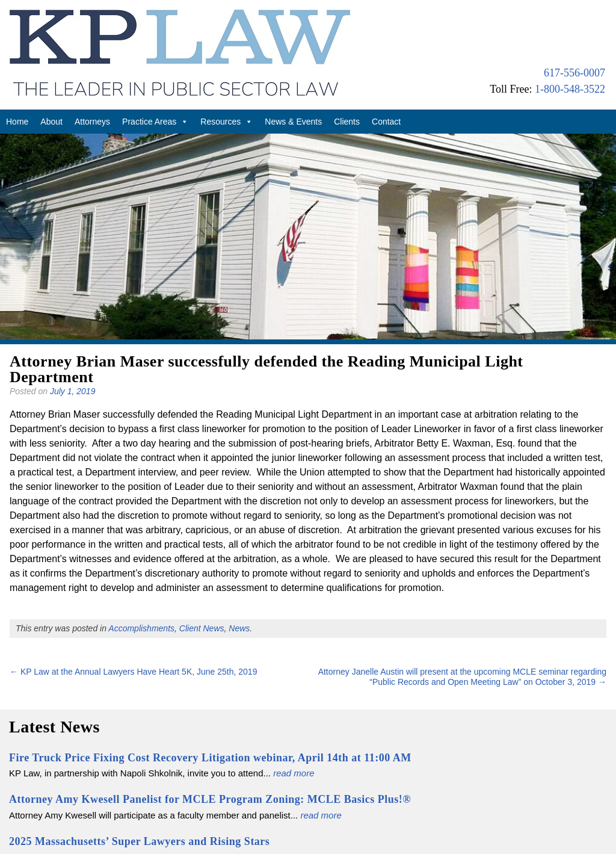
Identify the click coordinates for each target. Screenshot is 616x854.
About (51, 122)
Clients (347, 122)
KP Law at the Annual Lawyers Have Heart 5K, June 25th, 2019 (133, 672)
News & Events (293, 122)
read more (294, 773)
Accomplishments (141, 628)
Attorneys (92, 122)
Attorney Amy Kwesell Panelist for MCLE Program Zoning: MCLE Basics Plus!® (210, 799)
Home (17, 122)
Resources (226, 122)
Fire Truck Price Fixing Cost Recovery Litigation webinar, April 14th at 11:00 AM (210, 758)
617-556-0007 (574, 73)
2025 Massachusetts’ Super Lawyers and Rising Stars (139, 841)
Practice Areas (155, 122)
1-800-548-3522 (570, 89)
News (239, 628)
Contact (386, 122)
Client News (202, 628)
